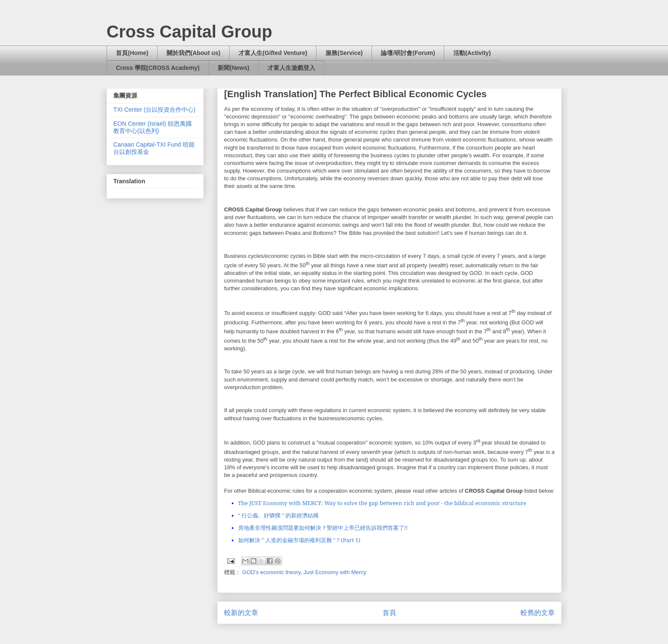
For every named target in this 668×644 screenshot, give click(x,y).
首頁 (389, 613)
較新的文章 (241, 613)
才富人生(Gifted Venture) (273, 53)
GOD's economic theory (272, 572)
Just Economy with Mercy (335, 572)
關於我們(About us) (193, 53)
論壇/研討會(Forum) (408, 53)
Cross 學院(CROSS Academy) (158, 68)
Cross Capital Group (189, 32)
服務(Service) (344, 53)
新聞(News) (233, 68)
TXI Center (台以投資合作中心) (154, 110)
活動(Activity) (472, 53)
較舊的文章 (538, 613)
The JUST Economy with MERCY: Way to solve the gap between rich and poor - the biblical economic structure (382, 503)
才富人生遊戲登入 (291, 68)
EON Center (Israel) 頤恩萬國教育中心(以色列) (153, 127)
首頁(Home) (132, 53)
